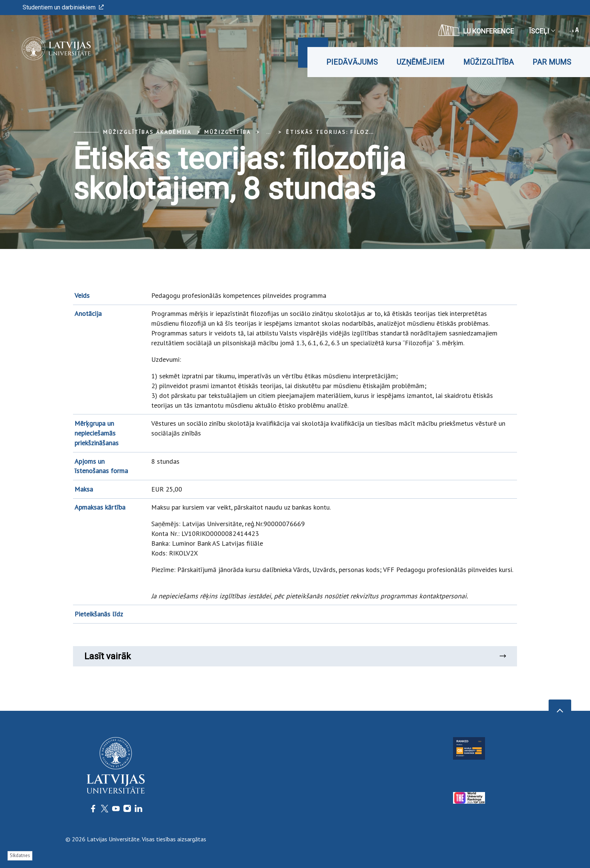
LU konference (476, 30)
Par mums (552, 62)
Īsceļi (542, 31)
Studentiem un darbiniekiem (63, 7)
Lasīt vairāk (295, 656)
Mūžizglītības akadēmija (147, 132)
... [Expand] (268, 132)
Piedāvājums (352, 62)
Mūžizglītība (488, 62)
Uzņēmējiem (420, 62)
